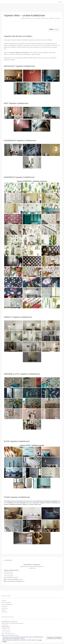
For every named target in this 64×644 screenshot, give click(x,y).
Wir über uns (5, 608)
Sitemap (4, 610)
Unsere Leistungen (6, 602)
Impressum (4, 612)
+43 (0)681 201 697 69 (12, 578)
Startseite (4, 601)
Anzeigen (56, 29)
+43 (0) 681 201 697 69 (9, 634)
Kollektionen (5, 606)
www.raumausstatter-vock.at (15, 579)
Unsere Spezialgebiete (7, 604)
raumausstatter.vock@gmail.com (16, 581)
